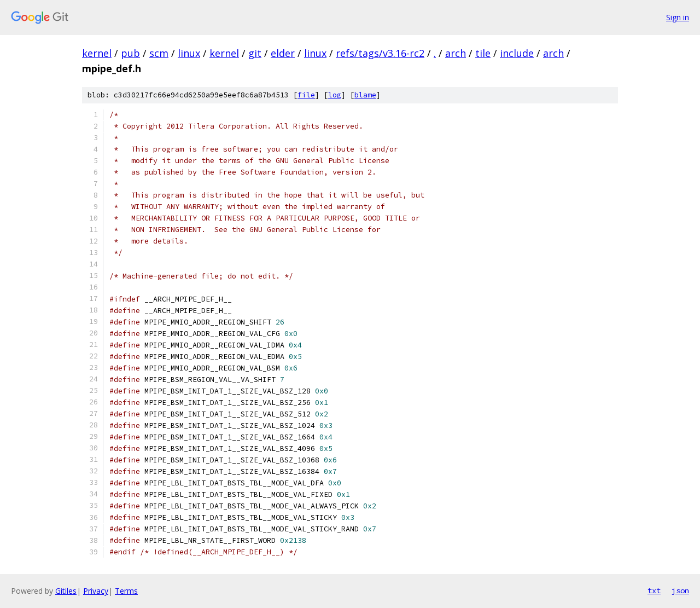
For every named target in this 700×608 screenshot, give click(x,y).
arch (456, 53)
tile (483, 53)
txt (654, 590)
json (680, 590)
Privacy (96, 591)
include (517, 53)
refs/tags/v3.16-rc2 (380, 53)
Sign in (678, 17)
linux (189, 53)
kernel (97, 53)
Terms (126, 591)
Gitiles (66, 591)
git (255, 53)
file (306, 95)
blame (365, 95)
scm (159, 53)
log (335, 95)
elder (283, 53)
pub (130, 53)
